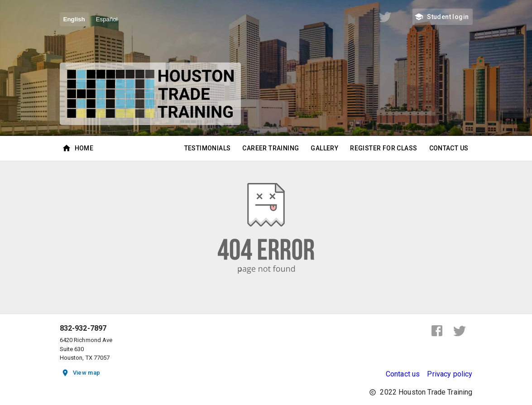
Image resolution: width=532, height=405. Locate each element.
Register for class (383, 148)
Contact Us (449, 148)
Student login (442, 17)
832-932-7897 (83, 328)
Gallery (324, 148)
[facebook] (437, 331)
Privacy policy (450, 374)
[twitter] (460, 331)
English (74, 19)
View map (81, 373)
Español (107, 19)
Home (79, 148)
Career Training (271, 148)
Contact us (403, 374)
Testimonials (208, 148)
